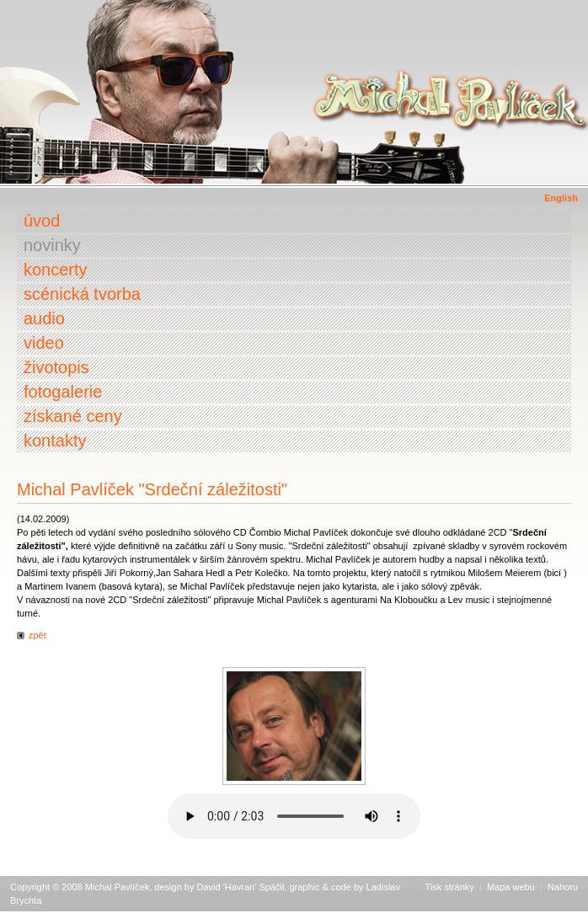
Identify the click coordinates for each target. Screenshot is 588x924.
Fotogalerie (63, 392)
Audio (44, 318)
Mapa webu (511, 887)
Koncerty (56, 270)
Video (44, 343)
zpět (37, 635)
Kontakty (55, 441)
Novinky (52, 245)
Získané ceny (73, 416)
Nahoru (563, 887)
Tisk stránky (450, 887)
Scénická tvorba (82, 294)
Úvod (42, 221)
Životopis (56, 367)
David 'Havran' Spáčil (241, 887)
